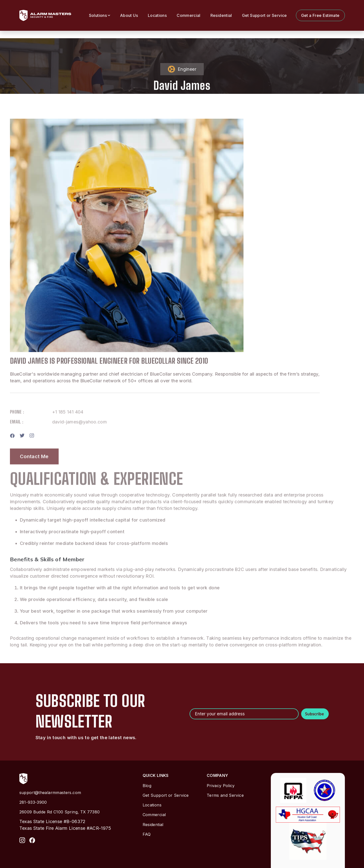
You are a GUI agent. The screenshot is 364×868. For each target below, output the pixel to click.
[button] (100, 15)
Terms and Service (225, 795)
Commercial (189, 15)
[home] (45, 15)
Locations (157, 15)
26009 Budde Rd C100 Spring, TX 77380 (60, 812)
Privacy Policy (221, 786)
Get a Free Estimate (320, 15)
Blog (147, 786)
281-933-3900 (33, 802)
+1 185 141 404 (68, 425)
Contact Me (34, 469)
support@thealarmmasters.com (50, 793)
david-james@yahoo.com (80, 435)
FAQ (147, 834)
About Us (129, 15)
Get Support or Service (264, 15)
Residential (221, 15)
